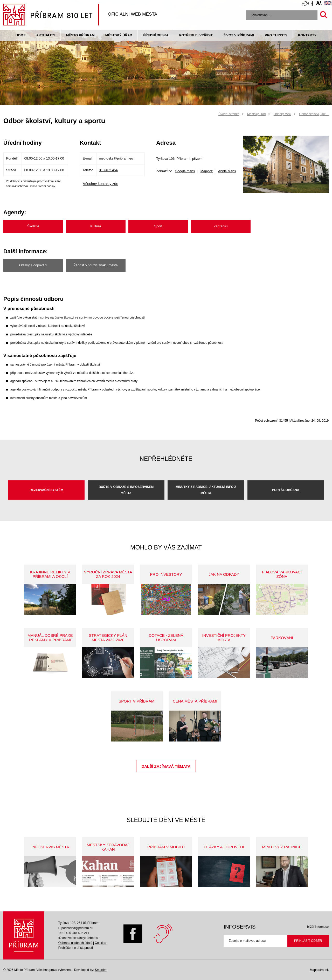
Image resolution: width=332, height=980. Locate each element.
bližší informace (318, 927)
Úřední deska (156, 35)
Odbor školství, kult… (314, 114)
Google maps (185, 171)
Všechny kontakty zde (101, 184)
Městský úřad (119, 35)
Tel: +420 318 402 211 (74, 933)
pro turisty (276, 35)
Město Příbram (80, 35)
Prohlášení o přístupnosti (76, 948)
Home (21, 35)
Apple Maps (227, 171)
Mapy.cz (207, 171)
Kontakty (307, 35)
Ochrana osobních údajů (75, 943)
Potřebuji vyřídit (196, 35)
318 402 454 (108, 170)
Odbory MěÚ (282, 114)
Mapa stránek (319, 970)
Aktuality (46, 35)
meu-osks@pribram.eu (116, 158)
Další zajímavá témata (166, 766)
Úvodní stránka (229, 114)
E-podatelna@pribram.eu (76, 928)
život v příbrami (239, 35)
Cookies (100, 943)
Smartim (101, 970)
